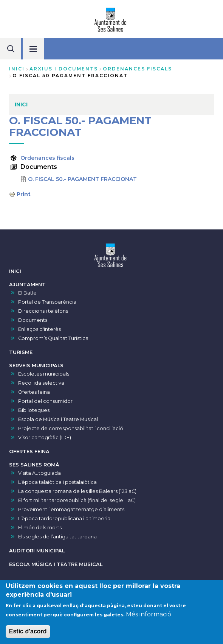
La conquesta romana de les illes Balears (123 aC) (77, 491)
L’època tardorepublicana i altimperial (65, 518)
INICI (15, 271)
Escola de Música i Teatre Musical (58, 419)
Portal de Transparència (47, 302)
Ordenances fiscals (47, 158)
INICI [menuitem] (21, 104)
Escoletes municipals (44, 374)
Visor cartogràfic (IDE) (45, 437)
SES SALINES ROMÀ (34, 465)
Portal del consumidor (45, 401)
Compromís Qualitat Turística (53, 338)
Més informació (149, 617)
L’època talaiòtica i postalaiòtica (57, 482)
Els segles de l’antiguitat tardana (57, 537)
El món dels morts (40, 528)
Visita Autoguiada (39, 473)
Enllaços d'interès (39, 329)
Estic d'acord (28, 634)
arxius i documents (64, 69)
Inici (17, 69)
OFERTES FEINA (29, 451)
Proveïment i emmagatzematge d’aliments (71, 509)
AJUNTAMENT (27, 285)
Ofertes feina (34, 392)
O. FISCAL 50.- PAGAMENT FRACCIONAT (82, 179)
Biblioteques (34, 410)
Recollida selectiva (41, 383)
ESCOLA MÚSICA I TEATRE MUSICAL (56, 564)
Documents (33, 320)
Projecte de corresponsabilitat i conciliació (71, 428)
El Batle (27, 293)
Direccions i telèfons (43, 311)
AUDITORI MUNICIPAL (37, 551)
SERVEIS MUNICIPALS (36, 366)
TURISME (21, 352)
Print (24, 194)
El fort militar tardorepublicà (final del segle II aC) (77, 500)
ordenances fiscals (137, 69)
